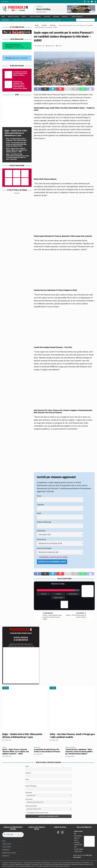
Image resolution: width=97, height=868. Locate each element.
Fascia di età (41, 539)
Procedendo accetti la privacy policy (53, 557)
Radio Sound (5, 2)
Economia (56, 17)
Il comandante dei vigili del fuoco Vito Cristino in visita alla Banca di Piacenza (20, 74)
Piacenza (44, 594)
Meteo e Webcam (77, 17)
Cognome (40, 504)
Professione (41, 531)
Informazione (6, 850)
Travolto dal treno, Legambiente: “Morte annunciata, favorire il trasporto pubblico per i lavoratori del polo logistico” (20, 85)
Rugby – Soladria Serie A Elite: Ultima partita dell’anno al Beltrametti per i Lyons (16, 133)
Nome (39, 496)
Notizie (44, 25)
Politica (65, 17)
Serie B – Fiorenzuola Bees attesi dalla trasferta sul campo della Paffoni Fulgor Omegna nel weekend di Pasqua (16, 144)
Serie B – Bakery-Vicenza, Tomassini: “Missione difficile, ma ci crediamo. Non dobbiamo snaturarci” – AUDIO (16, 150)
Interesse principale (44, 548)
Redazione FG (51, 46)
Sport (24, 17)
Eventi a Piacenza (35, 17)
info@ (81, 849)
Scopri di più (78, 851)
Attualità (47, 17)
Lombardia (58, 594)
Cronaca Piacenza (13, 17)
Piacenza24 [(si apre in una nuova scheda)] (24, 58)
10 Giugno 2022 (41, 46)
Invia (22, 47)
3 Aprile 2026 (7, 740)
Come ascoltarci (7, 847)
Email (39, 513)
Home (3, 17)
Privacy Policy (55, 866)
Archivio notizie (7, 844)
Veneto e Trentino (58, 598)
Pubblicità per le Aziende (9, 853)
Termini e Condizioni (64, 866)
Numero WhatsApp (44, 522)
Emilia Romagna (73, 594)
